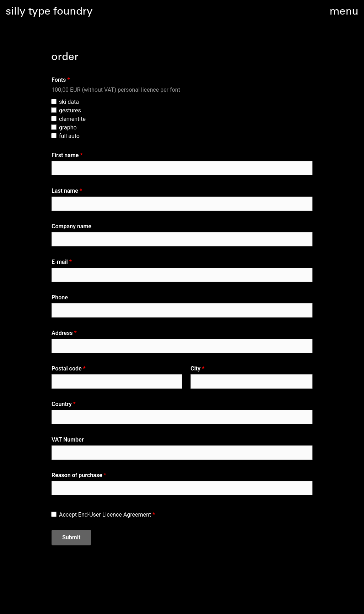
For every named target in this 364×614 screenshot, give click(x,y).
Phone (60, 297)
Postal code (67, 369)
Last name (65, 191)
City (196, 369)
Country (62, 404)
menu (344, 12)
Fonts (59, 80)
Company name (71, 226)
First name (65, 155)
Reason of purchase (77, 475)
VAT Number (68, 440)
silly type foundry (49, 12)
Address (62, 333)
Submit (71, 537)
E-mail (60, 262)
